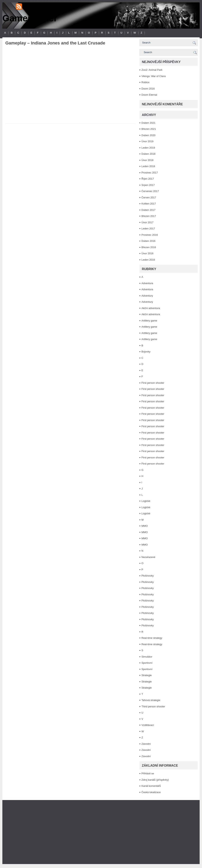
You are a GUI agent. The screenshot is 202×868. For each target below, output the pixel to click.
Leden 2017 (148, 229)
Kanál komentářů (151, 786)
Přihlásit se (148, 773)
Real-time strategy (152, 638)
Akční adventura (151, 308)
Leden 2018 (148, 166)
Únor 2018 (147, 160)
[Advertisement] (101, 832)
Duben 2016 (148, 241)
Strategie (147, 675)
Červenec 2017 (150, 191)
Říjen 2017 (148, 179)
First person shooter (153, 383)
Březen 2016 (149, 247)
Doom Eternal (149, 95)
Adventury (147, 296)
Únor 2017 (147, 222)
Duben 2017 (148, 210)
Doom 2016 (148, 89)
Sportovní (147, 663)
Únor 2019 (147, 141)
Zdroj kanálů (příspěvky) (155, 780)
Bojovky (146, 352)
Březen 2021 (149, 129)
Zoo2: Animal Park (152, 70)
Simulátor (147, 657)
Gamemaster (30, 18)
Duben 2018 (148, 154)
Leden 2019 (148, 148)
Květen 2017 (149, 204)
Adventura (147, 283)
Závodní (146, 744)
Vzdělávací (148, 725)
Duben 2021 (148, 123)
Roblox (145, 82)
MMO (145, 526)
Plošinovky (148, 576)
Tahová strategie (151, 700)
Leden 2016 (148, 260)
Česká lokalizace (151, 792)
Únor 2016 (147, 253)
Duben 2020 (148, 135)
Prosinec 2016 (150, 235)
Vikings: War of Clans (154, 76)
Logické (146, 501)
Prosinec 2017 (150, 173)
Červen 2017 (149, 197)
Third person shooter (153, 706)
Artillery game (149, 321)
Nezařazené (148, 557)
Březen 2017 (149, 216)
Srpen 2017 (148, 185)
